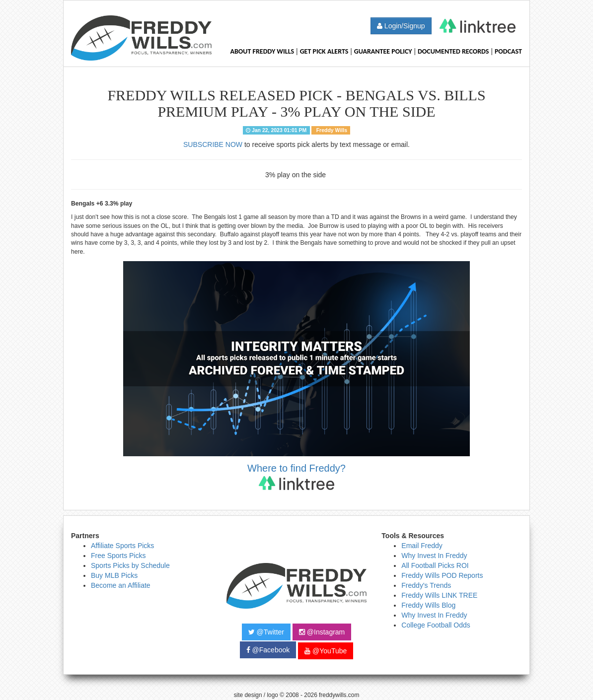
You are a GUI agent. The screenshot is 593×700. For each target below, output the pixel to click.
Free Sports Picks (118, 556)
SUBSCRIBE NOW (213, 144)
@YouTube (326, 651)
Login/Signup (401, 26)
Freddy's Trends (426, 585)
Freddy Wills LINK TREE (439, 595)
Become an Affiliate (121, 585)
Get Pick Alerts (324, 51)
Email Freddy (422, 546)
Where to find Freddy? (296, 476)
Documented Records (453, 51)
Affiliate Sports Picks (122, 546)
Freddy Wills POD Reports (442, 575)
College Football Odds (436, 625)
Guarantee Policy (383, 51)
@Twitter (266, 632)
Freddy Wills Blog (428, 605)
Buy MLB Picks (114, 575)
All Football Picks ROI (435, 565)
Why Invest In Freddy (434, 556)
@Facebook (268, 650)
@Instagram (322, 632)
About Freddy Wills (262, 51)
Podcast (508, 51)
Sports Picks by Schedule (130, 565)
